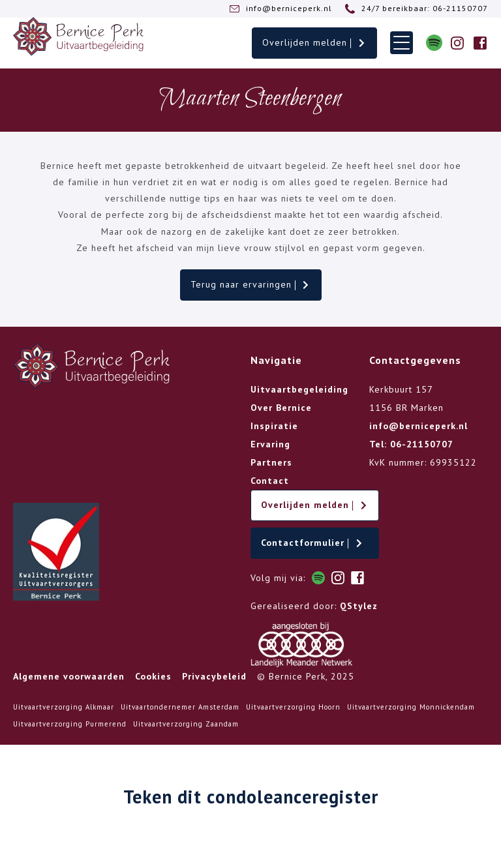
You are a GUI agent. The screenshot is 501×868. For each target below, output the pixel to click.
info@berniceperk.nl (418, 426)
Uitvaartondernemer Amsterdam (180, 707)
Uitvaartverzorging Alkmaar (64, 707)
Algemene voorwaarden (69, 676)
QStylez (359, 606)
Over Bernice (281, 408)
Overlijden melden (314, 42)
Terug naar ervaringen (251, 284)
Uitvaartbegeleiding (299, 389)
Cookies (153, 676)
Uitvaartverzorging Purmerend (70, 724)
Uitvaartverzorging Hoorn (293, 707)
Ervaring (270, 444)
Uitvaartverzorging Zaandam (186, 724)
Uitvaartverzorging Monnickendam (411, 707)
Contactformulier (312, 543)
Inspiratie (274, 426)
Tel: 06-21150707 (411, 444)
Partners (271, 462)
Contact (270, 481)
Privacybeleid (214, 676)
